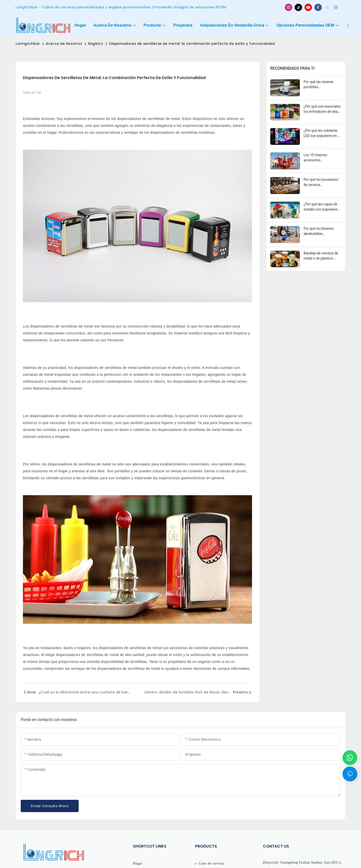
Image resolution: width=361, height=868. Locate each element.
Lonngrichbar (28, 44)
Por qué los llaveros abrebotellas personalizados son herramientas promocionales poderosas (319, 231)
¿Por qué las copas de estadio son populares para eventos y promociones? (321, 207)
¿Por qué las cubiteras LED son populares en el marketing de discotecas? (322, 133)
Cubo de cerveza (212, 863)
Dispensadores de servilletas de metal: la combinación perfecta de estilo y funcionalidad (192, 44)
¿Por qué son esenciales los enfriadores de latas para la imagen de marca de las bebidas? (323, 109)
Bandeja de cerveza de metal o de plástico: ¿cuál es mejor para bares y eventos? (321, 256)
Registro (96, 44)
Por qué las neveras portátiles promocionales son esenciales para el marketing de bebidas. (321, 85)
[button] (348, 25)
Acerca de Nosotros (64, 44)
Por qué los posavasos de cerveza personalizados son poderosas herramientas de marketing (322, 182)
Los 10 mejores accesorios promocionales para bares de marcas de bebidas (319, 158)
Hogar (138, 863)
